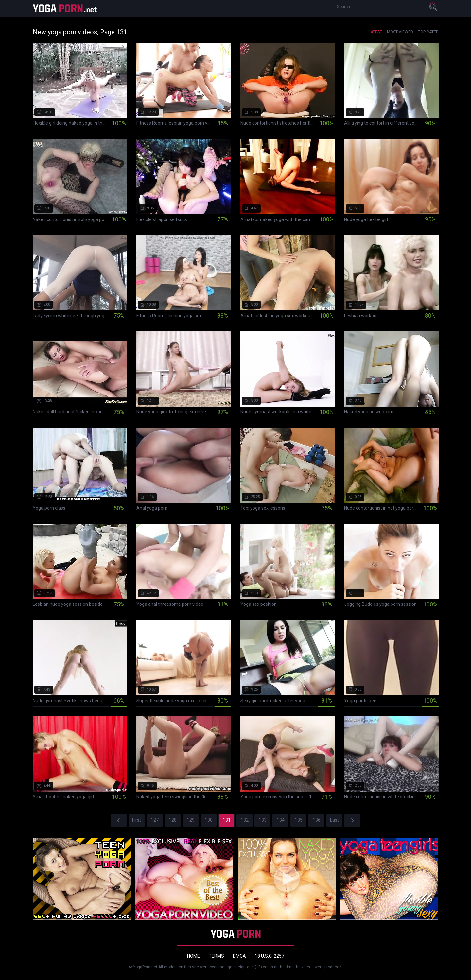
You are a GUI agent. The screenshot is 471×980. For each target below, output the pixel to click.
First (137, 820)
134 (281, 820)
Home (193, 956)
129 (191, 820)
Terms (216, 956)
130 (209, 820)
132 (245, 820)
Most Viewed (400, 32)
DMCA (239, 956)
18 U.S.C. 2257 (270, 956)
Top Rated (428, 32)
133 (263, 820)
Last (334, 820)
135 (299, 820)
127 (155, 820)
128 (173, 820)
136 (317, 820)
